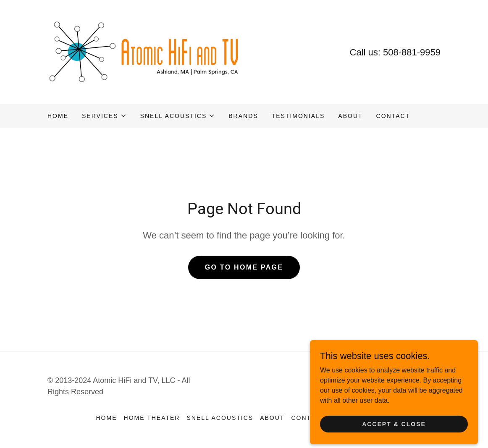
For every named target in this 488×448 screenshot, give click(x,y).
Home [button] (107, 418)
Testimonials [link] (298, 116)
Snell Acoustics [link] (220, 418)
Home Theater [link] (152, 418)
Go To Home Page (244, 267)
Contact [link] (393, 116)
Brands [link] (243, 116)
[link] (146, 51)
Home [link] (58, 116)
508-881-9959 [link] (412, 52)
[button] (104, 116)
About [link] (350, 116)
